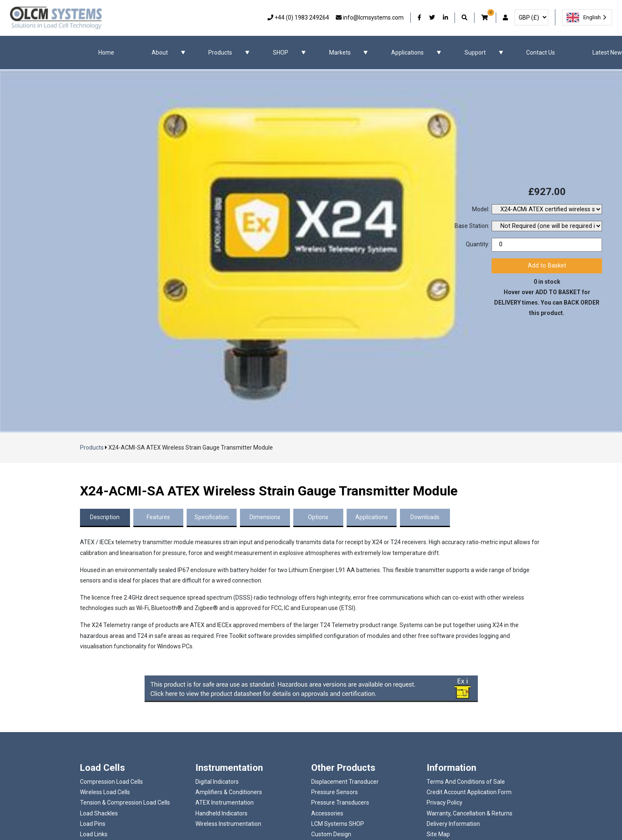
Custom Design (331, 834)
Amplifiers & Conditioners (229, 792)
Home (106, 52)
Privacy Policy (445, 802)
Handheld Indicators (221, 813)
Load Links (94, 834)
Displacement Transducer (345, 782)
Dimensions (265, 517)
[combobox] (587, 17)
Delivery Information (453, 824)
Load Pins (93, 824)
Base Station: (472, 226)
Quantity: (478, 244)
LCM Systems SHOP (338, 824)
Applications (407, 52)
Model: (481, 209)
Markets (340, 52)
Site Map (438, 834)
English (584, 17)
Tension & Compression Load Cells (125, 802)
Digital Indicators (217, 782)
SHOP (281, 52)
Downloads (425, 517)
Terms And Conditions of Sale (466, 782)
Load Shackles (99, 813)
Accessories (327, 813)
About (160, 52)
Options (318, 517)
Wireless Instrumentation (228, 824)
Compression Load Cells (111, 782)
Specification (212, 517)
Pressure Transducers (340, 802)
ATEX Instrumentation (225, 802)
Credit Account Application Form (469, 792)
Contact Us (541, 52)
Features (158, 517)
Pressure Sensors (335, 792)
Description (105, 517)
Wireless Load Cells (105, 792)
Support (475, 52)
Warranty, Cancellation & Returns (470, 813)
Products (220, 52)
